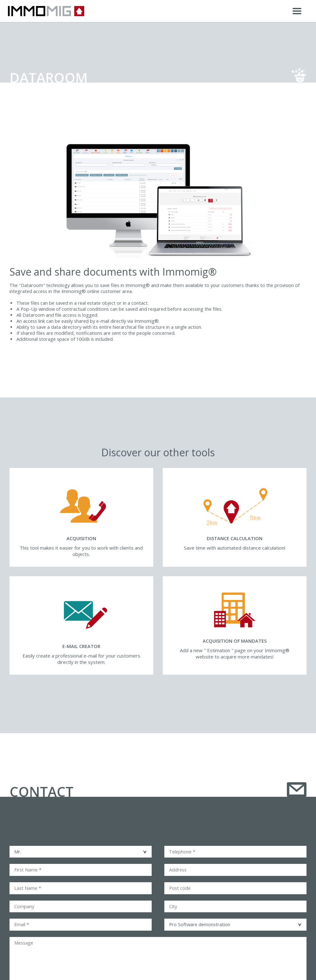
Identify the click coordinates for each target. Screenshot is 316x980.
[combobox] (81, 852)
